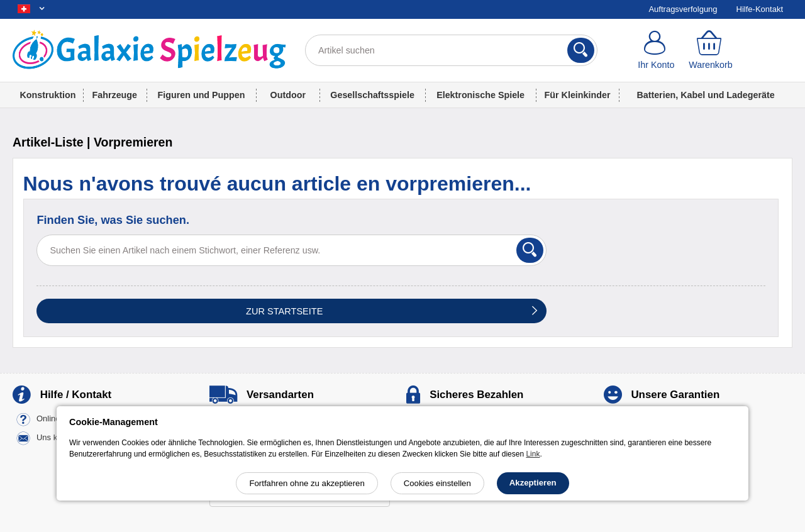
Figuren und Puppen (202, 95)
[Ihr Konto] (656, 50)
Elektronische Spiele (480, 95)
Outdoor (288, 95)
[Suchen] (581, 50)
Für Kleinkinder (578, 95)
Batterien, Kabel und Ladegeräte (705, 95)
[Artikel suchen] (451, 50)
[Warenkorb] (711, 50)
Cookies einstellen (437, 483)
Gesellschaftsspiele (372, 95)
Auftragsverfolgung (683, 9)
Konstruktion (47, 95)
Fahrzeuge (115, 95)
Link (533, 454)
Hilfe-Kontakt (760, 9)
